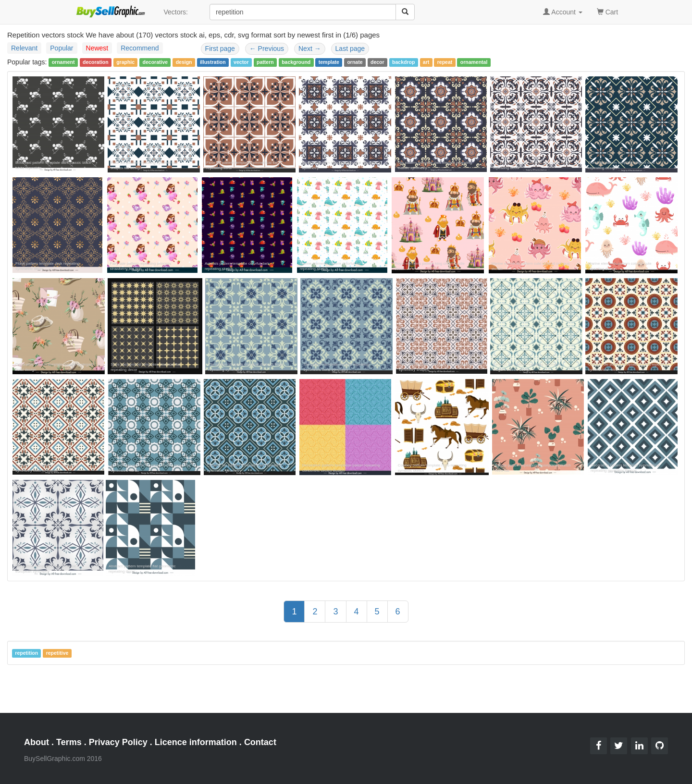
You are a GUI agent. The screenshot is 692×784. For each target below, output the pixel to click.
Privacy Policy (118, 742)
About (37, 742)
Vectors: (176, 12)
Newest (97, 48)
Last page (350, 49)
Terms (69, 742)
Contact (260, 742)
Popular (62, 48)
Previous (267, 49)
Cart (607, 11)
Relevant (24, 48)
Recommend (140, 48)
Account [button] (563, 12)
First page (220, 49)
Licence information (196, 742)
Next (310, 49)
